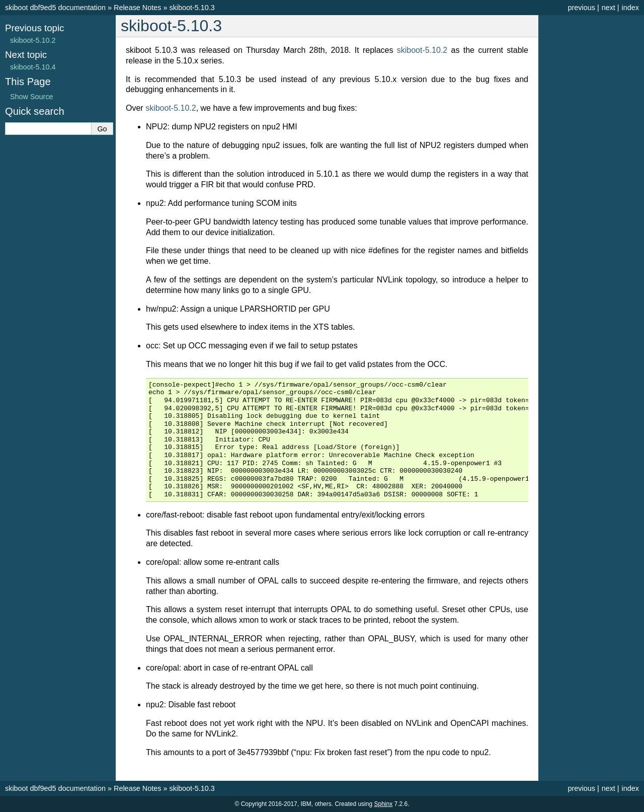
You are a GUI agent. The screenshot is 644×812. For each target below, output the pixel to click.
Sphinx (383, 804)
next (609, 8)
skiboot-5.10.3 (192, 8)
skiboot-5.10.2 (33, 40)
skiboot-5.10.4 (33, 67)
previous (581, 8)
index (630, 8)
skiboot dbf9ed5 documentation (55, 8)
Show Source (32, 97)
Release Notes (137, 8)
